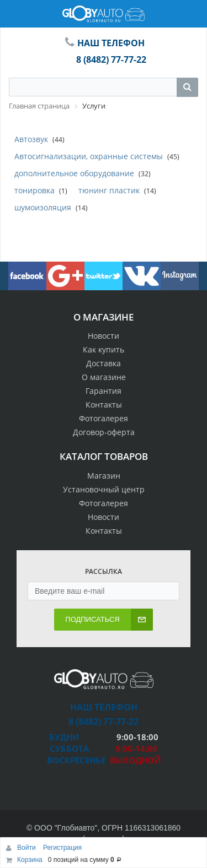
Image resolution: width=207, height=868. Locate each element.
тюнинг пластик (109, 190)
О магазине (104, 377)
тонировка (34, 190)
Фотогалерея (104, 418)
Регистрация (62, 848)
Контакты (104, 405)
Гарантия (104, 391)
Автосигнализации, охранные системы (89, 156)
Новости (104, 336)
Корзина (30, 860)
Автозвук (31, 139)
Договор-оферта (104, 432)
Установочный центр (104, 489)
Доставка (104, 363)
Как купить (104, 349)
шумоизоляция (43, 207)
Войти (27, 848)
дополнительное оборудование (74, 173)
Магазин (104, 476)
